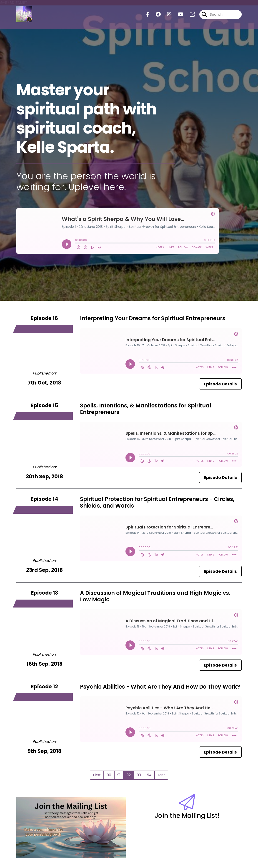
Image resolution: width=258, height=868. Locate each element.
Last (161, 775)
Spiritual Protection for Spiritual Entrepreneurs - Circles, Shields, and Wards (157, 502)
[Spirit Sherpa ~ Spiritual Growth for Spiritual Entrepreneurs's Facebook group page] (155, 15)
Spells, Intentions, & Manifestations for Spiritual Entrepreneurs (146, 409)
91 (119, 775)
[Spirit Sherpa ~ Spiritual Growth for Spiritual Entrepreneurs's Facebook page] (148, 15)
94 (149, 775)
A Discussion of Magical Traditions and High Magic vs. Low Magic (155, 596)
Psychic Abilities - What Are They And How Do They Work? (160, 687)
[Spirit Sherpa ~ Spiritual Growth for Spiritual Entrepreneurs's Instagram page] (167, 15)
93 (139, 775)
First (97, 775)
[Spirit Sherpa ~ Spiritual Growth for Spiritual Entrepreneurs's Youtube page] (178, 15)
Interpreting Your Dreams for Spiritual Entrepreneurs (153, 318)
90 (109, 775)
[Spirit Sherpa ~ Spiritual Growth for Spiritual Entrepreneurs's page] (190, 15)
